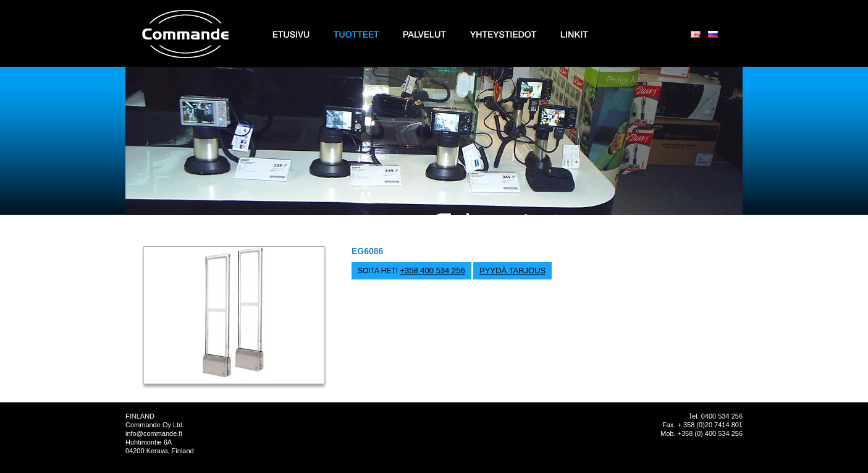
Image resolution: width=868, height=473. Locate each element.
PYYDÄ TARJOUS (512, 271)
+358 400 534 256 (432, 271)
